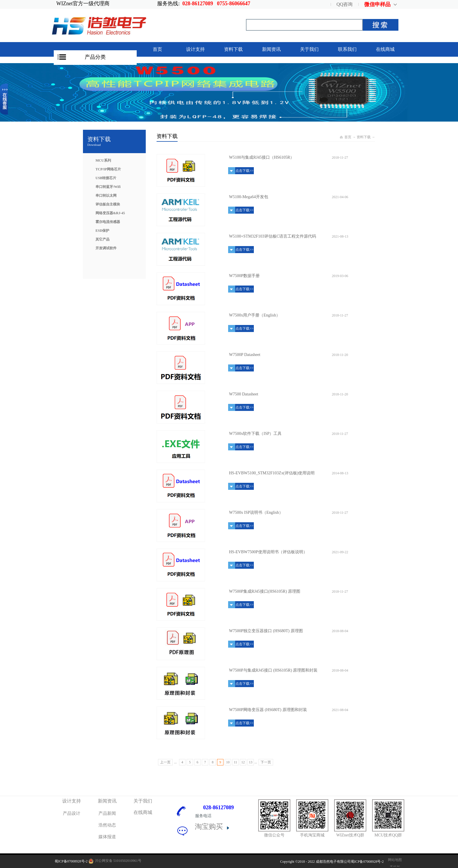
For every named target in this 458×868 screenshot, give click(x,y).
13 (251, 762)
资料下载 (364, 137)
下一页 (266, 762)
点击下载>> (244, 171)
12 (243, 762)
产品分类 (95, 57)
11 (235, 762)
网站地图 (394, 860)
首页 (157, 49)
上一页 (165, 762)
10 (228, 762)
